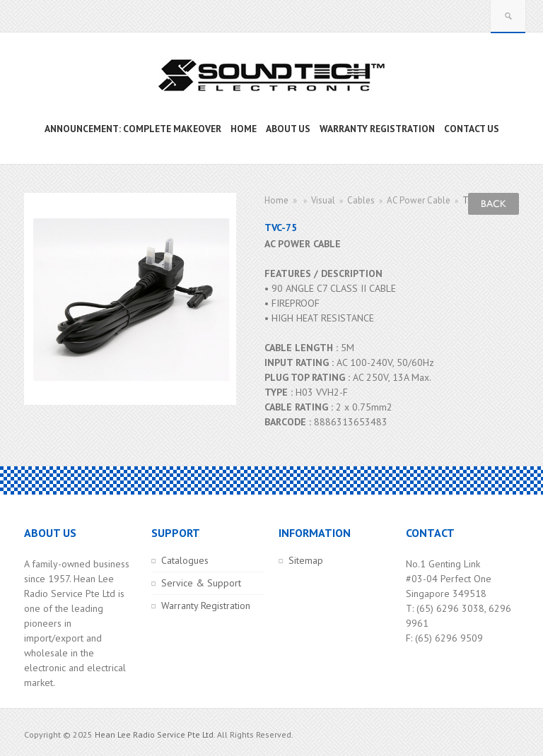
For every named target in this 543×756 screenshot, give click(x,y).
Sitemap (306, 560)
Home (276, 200)
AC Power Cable (419, 200)
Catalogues (185, 560)
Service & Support (201, 583)
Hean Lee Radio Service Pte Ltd (154, 734)
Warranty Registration (206, 606)
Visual (323, 200)
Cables (361, 200)
